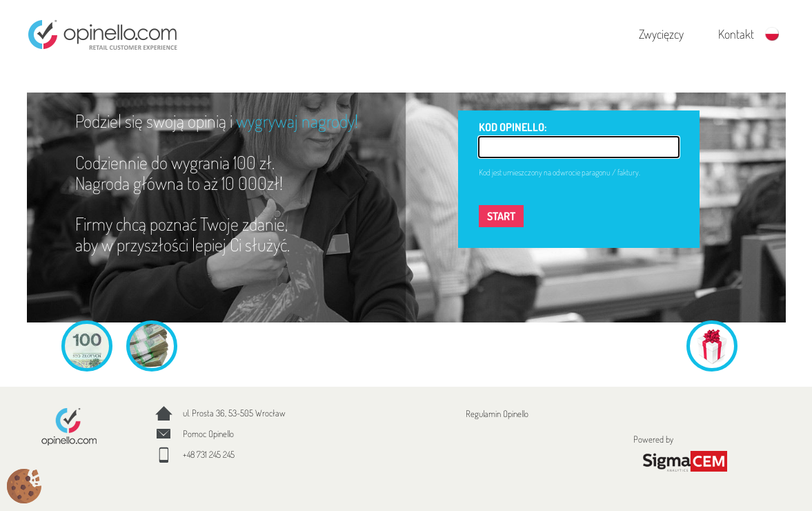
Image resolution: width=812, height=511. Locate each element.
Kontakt (736, 34)
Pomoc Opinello (208, 434)
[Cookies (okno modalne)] (24, 487)
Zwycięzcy (661, 34)
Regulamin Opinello (497, 414)
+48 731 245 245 (209, 454)
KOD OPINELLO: (513, 127)
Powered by (685, 453)
